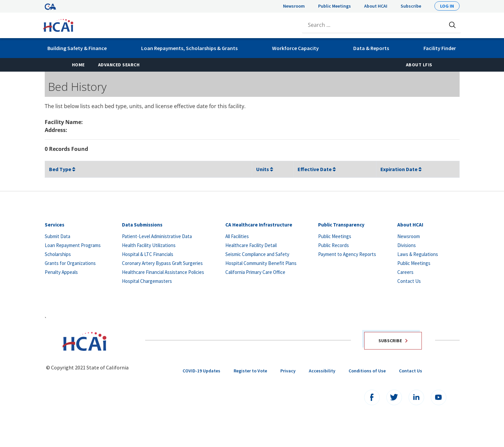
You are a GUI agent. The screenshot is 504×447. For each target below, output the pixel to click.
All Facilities (237, 236)
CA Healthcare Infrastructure (259, 225)
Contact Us (409, 281)
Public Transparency (341, 225)
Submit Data (57, 236)
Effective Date (317, 169)
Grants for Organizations (70, 263)
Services (55, 225)
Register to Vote (250, 371)
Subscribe (411, 6)
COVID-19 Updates (201, 371)
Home (82, 64)
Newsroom (294, 6)
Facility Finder (440, 48)
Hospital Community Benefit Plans (261, 263)
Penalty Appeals (61, 272)
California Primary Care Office (255, 272)
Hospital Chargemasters (147, 281)
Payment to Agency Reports (347, 254)
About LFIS (419, 65)
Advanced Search (119, 65)
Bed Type (62, 169)
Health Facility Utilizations (149, 245)
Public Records (334, 245)
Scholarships (58, 254)
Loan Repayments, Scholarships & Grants (189, 48)
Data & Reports (371, 48)
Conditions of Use (367, 371)
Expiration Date (401, 169)
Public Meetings (335, 6)
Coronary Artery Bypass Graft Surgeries (162, 263)
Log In (447, 6)
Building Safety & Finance (77, 48)
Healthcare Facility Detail (251, 245)
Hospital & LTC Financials (148, 254)
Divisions (407, 245)
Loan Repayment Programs (73, 245)
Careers (405, 272)
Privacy (288, 371)
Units (265, 169)
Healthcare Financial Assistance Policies (163, 272)
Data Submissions (142, 225)
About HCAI (376, 6)
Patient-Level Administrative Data (157, 236)
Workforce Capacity (295, 48)
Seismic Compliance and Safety (257, 254)
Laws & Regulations (418, 254)
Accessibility (322, 371)
